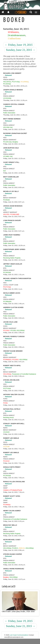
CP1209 (13, 330)
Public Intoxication (9, 113)
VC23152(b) (7, 98)
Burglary (15, 142)
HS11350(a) (21, 330)
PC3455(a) (7, 505)
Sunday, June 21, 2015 (21, 50)
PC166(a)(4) (7, 301)
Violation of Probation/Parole (13, 490)
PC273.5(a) (16, 82)
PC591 (5, 403)
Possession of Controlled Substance (24, 374)
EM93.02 (22, 548)
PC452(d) (6, 200)
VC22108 (6, 447)
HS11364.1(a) (8, 127)
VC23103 (6, 432)
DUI (4, 171)
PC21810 (6, 330)
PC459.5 (15, 548)
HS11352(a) (7, 374)
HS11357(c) (7, 82)
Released (8, 75)
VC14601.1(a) (8, 156)
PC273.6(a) (7, 388)
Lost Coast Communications (19, 635)
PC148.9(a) (7, 84)
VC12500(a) (25, 82)
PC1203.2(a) (7, 142)
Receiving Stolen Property (12, 258)
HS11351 (6, 214)
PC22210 (6, 461)
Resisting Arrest (8, 418)
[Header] (20, 5)
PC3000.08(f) (15, 214)
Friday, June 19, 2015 (19, 45)
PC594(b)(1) (7, 359)
